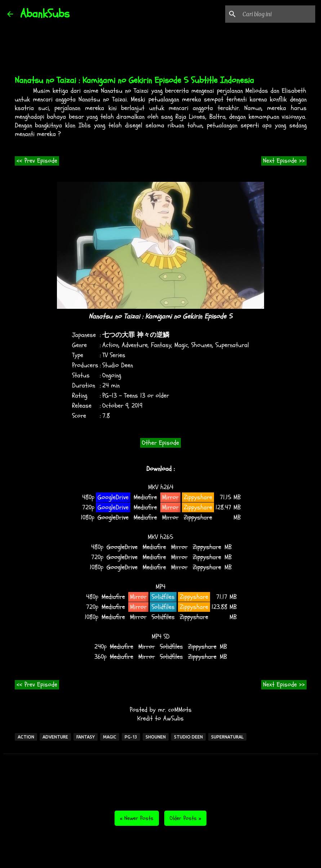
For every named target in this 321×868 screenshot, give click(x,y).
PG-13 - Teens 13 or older (136, 396)
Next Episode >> (284, 161)
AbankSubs (45, 14)
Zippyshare (198, 497)
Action (110, 345)
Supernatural (232, 345)
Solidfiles (163, 597)
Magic (181, 345)
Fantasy (161, 345)
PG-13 (131, 737)
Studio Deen (118, 365)
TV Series (114, 355)
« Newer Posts (137, 818)
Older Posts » (185, 818)
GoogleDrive (113, 497)
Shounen (202, 345)
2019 (137, 406)
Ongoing (112, 375)
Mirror (170, 497)
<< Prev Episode (37, 161)
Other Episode (160, 443)
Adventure (135, 345)
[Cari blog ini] (277, 14)
